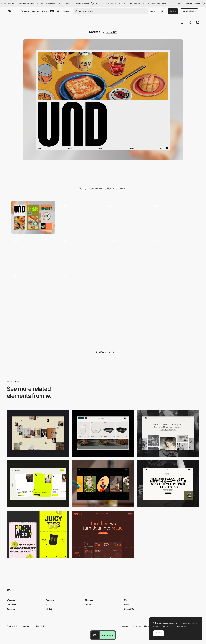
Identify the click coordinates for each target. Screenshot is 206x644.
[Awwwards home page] (95, 635)
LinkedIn (148, 626)
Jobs (58, 11)
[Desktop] (38, 484)
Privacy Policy (40, 626)
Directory (35, 11)
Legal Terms (27, 626)
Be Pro (173, 11)
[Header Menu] (103, 433)
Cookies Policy (13, 626)
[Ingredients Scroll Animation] (126, 288)
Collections (12, 604)
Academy (48, 11)
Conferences (91, 604)
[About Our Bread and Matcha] (126, 253)
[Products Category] (173, 217)
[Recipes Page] (173, 253)
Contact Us (129, 609)
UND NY (112, 32)
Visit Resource (107, 635)
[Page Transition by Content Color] (80, 253)
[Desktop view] (38, 535)
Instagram (137, 626)
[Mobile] (33, 217)
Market (66, 11)
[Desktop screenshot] (168, 433)
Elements (11, 609)
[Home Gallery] (38, 433)
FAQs (126, 600)
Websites (11, 600)
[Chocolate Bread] (80, 288)
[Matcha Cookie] (173, 288)
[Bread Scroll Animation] (80, 217)
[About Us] (126, 217)
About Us (128, 604)
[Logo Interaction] (33, 288)
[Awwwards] (10, 11)
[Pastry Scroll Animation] (33, 324)
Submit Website (189, 11)
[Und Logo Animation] (33, 253)
